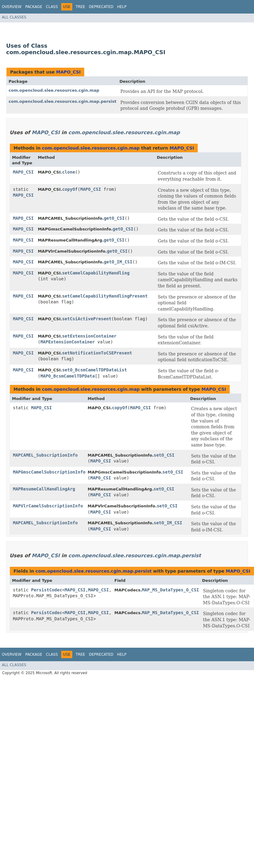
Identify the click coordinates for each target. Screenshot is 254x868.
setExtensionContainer (89, 336)
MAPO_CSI (68, 72)
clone (69, 172)
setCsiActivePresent (87, 319)
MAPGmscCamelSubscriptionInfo (49, 472)
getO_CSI (114, 218)
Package (34, 7)
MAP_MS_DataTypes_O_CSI (171, 590)
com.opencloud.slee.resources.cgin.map (54, 90)
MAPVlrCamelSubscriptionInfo (48, 506)
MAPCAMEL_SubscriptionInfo (45, 455)
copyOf (70, 189)
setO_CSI (164, 455)
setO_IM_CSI (168, 523)
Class (52, 7)
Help (122, 7)
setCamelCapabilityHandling (96, 273)
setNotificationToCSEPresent (97, 353)
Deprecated (101, 7)
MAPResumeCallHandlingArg (44, 489)
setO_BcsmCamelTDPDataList (95, 370)
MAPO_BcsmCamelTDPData (67, 376)
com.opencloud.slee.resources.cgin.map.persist (62, 101)
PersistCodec (47, 590)
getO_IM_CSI (118, 262)
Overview (12, 7)
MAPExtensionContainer (67, 342)
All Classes (14, 17)
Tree (80, 7)
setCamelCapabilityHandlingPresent (105, 296)
